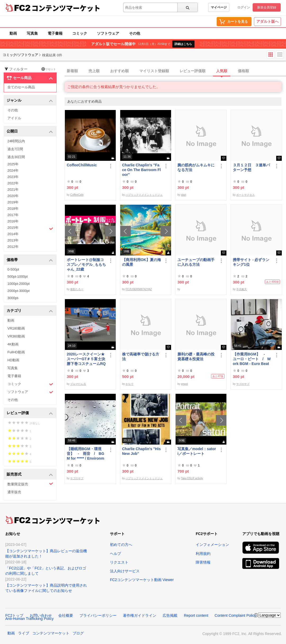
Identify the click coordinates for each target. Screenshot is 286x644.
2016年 (13, 221)
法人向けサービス (125, 571)
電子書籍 (55, 33)
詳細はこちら (183, 44)
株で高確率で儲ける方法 (141, 357)
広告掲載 (170, 615)
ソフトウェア (108, 33)
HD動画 (13, 360)
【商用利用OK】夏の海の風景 (142, 262)
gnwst (184, 384)
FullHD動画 (16, 352)
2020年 (13, 196)
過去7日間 (15, 149)
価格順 (243, 71)
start (183, 195)
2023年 (13, 177)
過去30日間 (16, 157)
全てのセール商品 (21, 87)
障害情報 (203, 562)
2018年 (13, 209)
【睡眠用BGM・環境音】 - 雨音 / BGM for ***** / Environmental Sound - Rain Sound (86, 454)
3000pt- (13, 298)
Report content (196, 615)
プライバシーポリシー (98, 615)
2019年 (13, 202)
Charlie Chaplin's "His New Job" (141, 451)
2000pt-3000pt (19, 291)
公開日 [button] (30, 132)
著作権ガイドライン (140, 615)
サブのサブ (243, 384)
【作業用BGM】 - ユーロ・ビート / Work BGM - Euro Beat (252, 359)
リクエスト (119, 562)
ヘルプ (115, 554)
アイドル (14, 118)
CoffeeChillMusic (82, 165)
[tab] (175, 71)
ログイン (244, 7)
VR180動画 (16, 328)
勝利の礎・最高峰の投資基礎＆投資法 (196, 357)
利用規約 (203, 554)
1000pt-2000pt (19, 284)
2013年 (13, 240)
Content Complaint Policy (235, 615)
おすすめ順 (119, 71)
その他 (135, 33)
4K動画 (13, 344)
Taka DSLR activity (192, 478)
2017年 (13, 215)
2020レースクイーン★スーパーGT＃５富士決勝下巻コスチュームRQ (86, 359)
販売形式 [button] (30, 475)
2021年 (13, 189)
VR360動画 (16, 336)
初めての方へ (121, 545)
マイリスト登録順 (154, 71)
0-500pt (13, 269)
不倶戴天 (242, 289)
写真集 (32, 33)
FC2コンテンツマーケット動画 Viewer (142, 580)
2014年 (13, 234)
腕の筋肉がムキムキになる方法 (196, 167)
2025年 (13, 164)
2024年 (13, 170)
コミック (80, 33)
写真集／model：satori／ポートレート (197, 451)
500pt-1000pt (18, 277)
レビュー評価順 (193, 71)
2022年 (13, 183)
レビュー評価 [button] (30, 413)
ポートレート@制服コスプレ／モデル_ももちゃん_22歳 (86, 264)
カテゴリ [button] (30, 311)
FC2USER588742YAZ (139, 289)
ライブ (24, 633)
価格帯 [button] (30, 260)
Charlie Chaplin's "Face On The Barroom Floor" (141, 170)
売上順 (94, 71)
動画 (13, 33)
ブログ (78, 633)
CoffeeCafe (77, 195)
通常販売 (14, 492)
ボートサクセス (245, 195)
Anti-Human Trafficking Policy (30, 619)
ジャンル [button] (30, 101)
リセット (49, 69)
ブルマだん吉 (78, 384)
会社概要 (66, 615)
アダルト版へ (267, 21)
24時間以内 (16, 141)
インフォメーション (212, 545)
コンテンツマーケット (66, 8)
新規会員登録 (267, 7)
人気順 (222, 71)
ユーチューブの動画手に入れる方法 (196, 262)
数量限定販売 (30, 484)
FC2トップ (14, 615)
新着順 (72, 71)
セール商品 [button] (30, 78)
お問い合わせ (41, 615)
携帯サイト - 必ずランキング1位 (251, 262)
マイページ (219, 7)
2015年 (30, 228)
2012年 (13, 247)
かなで (129, 384)
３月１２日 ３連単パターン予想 (251, 167)
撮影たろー (77, 289)
